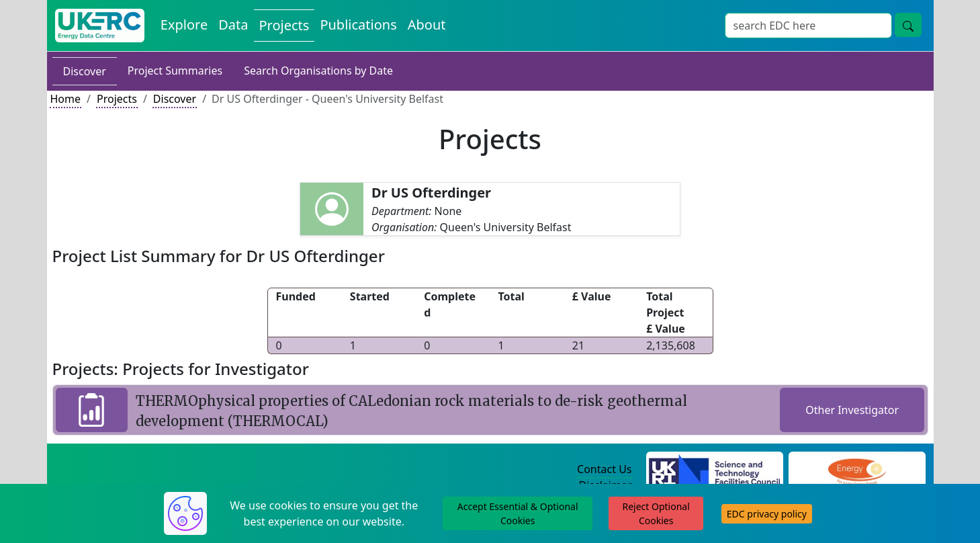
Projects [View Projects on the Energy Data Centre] (284, 25)
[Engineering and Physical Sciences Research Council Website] (857, 470)
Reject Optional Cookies (656, 513)
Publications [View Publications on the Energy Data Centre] (358, 25)
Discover (85, 71)
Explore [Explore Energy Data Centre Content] (184, 25)
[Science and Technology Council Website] (714, 470)
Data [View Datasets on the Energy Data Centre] (233, 25)
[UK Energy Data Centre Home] (100, 26)
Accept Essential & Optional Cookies (518, 513)
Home (66, 99)
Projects (117, 99)
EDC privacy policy (767, 514)
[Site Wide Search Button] (908, 25)
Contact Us (604, 469)
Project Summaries (175, 71)
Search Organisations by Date (318, 71)
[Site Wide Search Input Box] (808, 26)
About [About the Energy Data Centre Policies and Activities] (427, 25)
